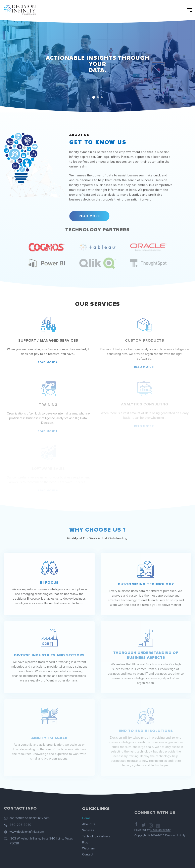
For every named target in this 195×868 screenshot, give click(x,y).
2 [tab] (98, 97)
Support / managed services (48, 340)
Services (88, 828)
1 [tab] (94, 97)
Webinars (88, 846)
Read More (89, 214)
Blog (85, 840)
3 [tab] (102, 97)
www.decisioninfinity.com (27, 829)
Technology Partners (96, 834)
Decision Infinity (160, 833)
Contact (88, 852)
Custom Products (145, 340)
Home (86, 816)
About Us (89, 822)
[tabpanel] (97, 66)
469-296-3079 (20, 822)
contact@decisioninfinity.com (30, 815)
